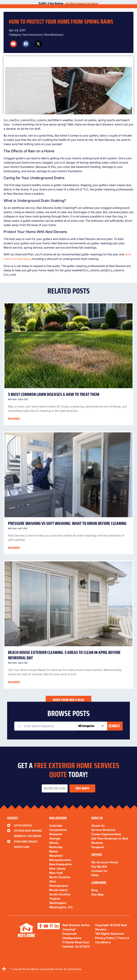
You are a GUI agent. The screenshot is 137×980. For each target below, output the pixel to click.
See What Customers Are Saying (82, 3)
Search (114, 726)
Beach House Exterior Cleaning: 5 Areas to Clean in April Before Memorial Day (64, 655)
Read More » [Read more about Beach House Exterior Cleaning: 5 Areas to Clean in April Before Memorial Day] (14, 682)
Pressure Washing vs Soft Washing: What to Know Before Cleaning (68, 523)
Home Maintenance (54, 35)
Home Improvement (33, 35)
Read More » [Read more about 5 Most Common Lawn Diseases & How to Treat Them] (14, 419)
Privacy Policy (105, 938)
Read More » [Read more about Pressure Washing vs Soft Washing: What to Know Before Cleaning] (14, 548)
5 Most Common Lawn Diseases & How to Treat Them (54, 394)
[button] (13, 44)
